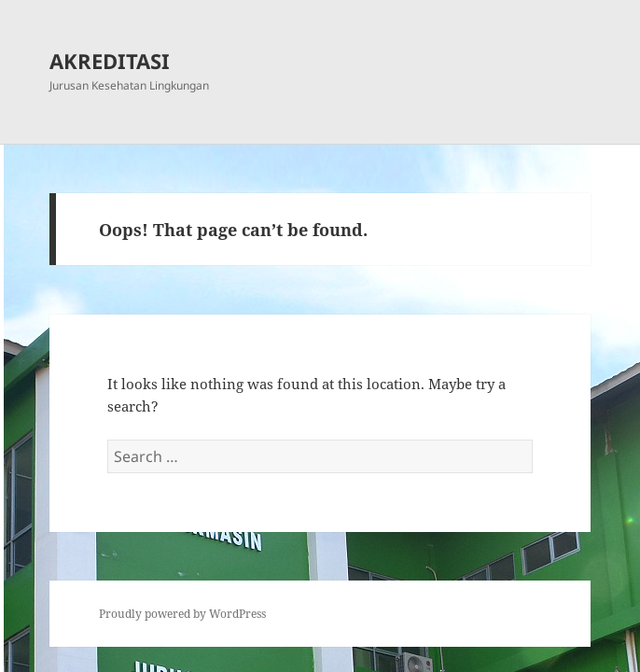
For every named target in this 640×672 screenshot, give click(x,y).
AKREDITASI (110, 61)
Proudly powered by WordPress (182, 614)
